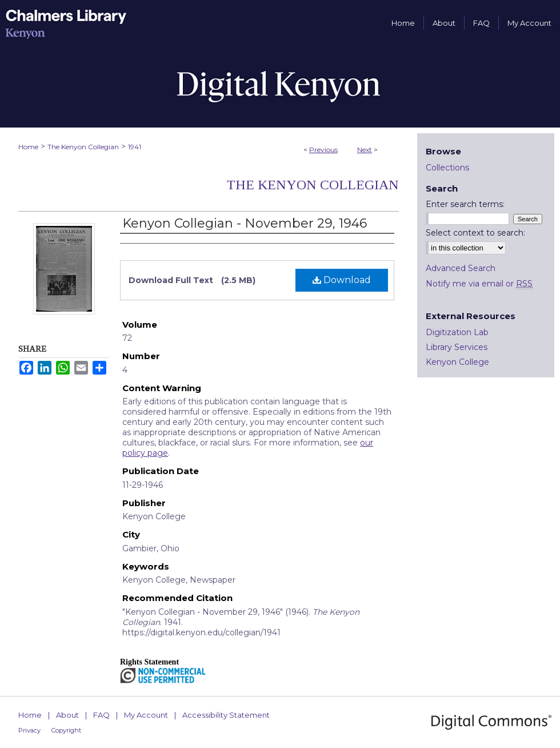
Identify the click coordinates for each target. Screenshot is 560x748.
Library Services (457, 347)
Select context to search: (475, 233)
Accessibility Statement (226, 715)
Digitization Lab (457, 332)
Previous (323, 150)
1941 (135, 147)
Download (342, 280)
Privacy (29, 730)
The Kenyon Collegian (83, 147)
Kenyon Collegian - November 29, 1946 (245, 223)
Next (365, 150)
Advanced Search (461, 268)
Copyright (66, 730)
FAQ (101, 715)
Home (28, 147)
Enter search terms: (465, 204)
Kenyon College (457, 362)
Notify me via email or (479, 284)
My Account (146, 715)
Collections (447, 168)
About (67, 715)
